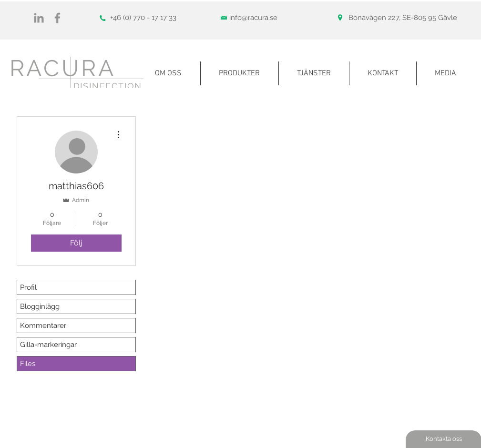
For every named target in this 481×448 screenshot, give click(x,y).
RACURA (63, 68)
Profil (28, 287)
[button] (445, 73)
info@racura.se (253, 18)
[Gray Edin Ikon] (39, 18)
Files (28, 364)
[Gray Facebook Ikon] (57, 18)
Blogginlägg (40, 306)
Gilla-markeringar (48, 345)
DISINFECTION (108, 86)
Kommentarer (43, 326)
